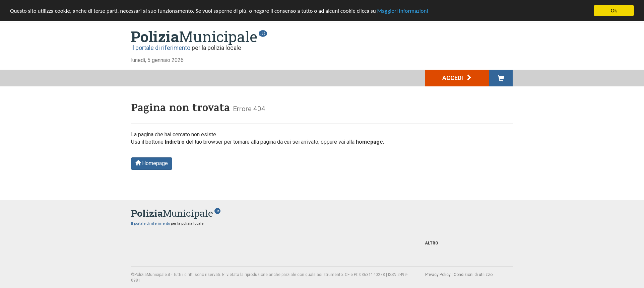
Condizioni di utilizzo (473, 275)
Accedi (457, 78)
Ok (614, 11)
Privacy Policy (438, 275)
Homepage (152, 163)
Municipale (194, 37)
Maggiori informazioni (402, 11)
